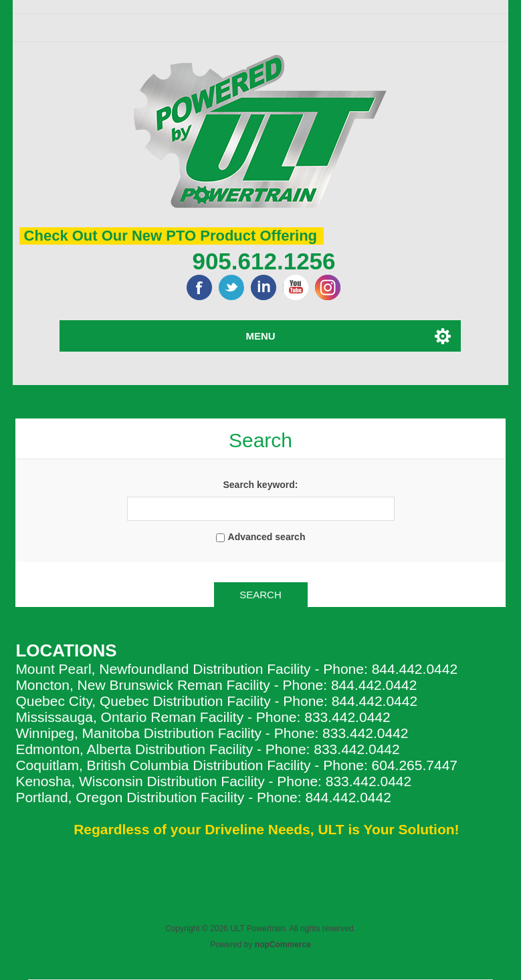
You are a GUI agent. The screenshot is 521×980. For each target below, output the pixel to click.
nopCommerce (283, 945)
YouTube (296, 287)
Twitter (231, 287)
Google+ (328, 287)
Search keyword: (260, 485)
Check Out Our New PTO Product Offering (171, 236)
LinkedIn (264, 287)
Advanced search (267, 537)
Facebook (199, 287)
